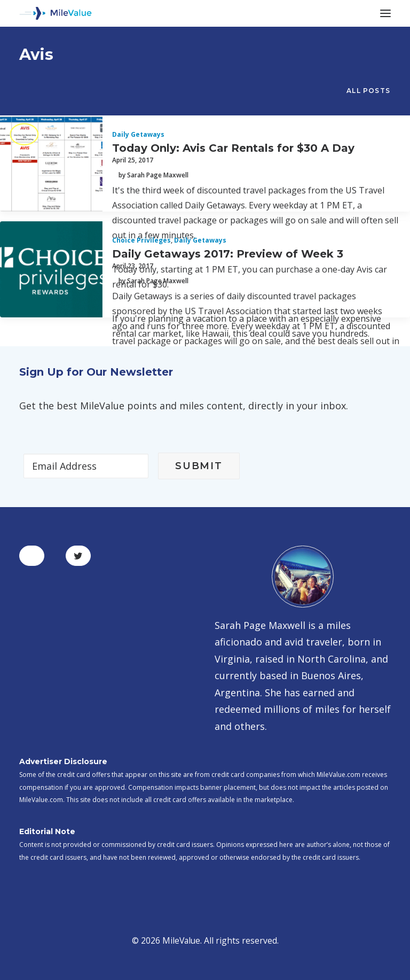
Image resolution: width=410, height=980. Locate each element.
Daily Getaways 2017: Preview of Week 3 (228, 254)
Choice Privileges (141, 240)
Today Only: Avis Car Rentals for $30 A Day (233, 148)
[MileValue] (56, 13)
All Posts (368, 91)
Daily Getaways (138, 134)
